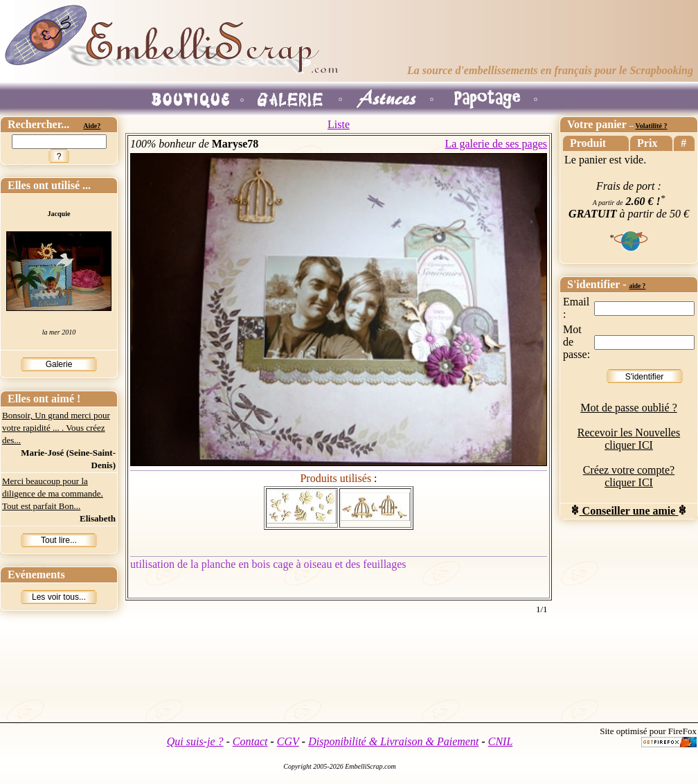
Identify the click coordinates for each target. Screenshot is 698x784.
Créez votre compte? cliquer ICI (629, 476)
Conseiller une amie (629, 511)
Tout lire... (59, 540)
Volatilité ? (651, 126)
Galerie (59, 364)
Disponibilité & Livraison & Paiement (393, 741)
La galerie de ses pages (496, 144)
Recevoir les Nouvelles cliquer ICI (629, 439)
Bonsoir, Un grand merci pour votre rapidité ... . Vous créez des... (56, 428)
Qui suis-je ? (195, 741)
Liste (339, 124)
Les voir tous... (59, 597)
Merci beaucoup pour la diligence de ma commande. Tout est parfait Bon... (53, 493)
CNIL (501, 741)
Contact (250, 741)
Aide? (92, 126)
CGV (288, 741)
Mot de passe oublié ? (629, 408)
